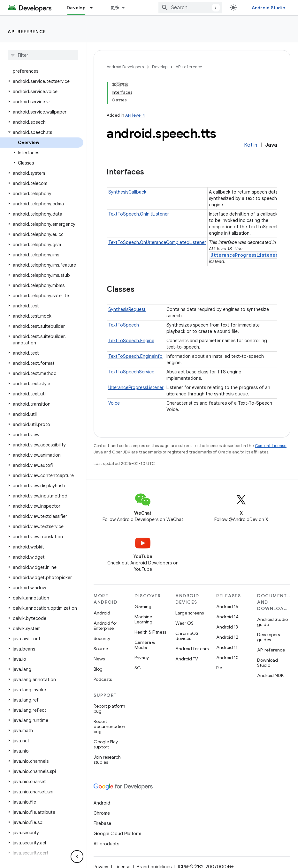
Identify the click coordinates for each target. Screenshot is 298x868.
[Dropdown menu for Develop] (94, 8)
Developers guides (268, 637)
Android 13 (227, 627)
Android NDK (270, 675)
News (99, 659)
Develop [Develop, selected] (76, 8)
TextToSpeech (124, 325)
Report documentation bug (109, 726)
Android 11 (227, 647)
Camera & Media (145, 645)
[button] (42, 81)
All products (106, 844)
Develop (160, 67)
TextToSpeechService (131, 372)
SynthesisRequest (127, 309)
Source (101, 649)
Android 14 (227, 617)
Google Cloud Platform (117, 834)
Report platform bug (109, 709)
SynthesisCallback (127, 192)
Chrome (102, 813)
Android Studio (269, 8)
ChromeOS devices (187, 636)
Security (102, 638)
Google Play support (106, 744)
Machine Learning (143, 619)
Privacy (142, 658)
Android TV (187, 659)
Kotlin (251, 145)
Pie (219, 668)
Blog (98, 669)
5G (138, 668)
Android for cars (192, 649)
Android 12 (227, 637)
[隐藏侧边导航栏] (77, 857)
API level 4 (135, 115)
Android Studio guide (272, 622)
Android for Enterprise (105, 626)
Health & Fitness (150, 632)
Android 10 (227, 658)
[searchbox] (43, 55)
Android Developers (125, 67)
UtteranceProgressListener (244, 255)
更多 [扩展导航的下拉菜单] (115, 8)
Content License (271, 446)
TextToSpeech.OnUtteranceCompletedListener (157, 242)
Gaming (143, 607)
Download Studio (267, 663)
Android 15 (227, 607)
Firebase (102, 823)
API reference (27, 32)
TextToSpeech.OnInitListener (139, 214)
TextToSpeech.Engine (131, 341)
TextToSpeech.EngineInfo (135, 356)
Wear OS (184, 623)
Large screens (190, 613)
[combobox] (190, 8)
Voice (114, 403)
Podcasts (103, 679)
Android (102, 613)
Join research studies (107, 760)
